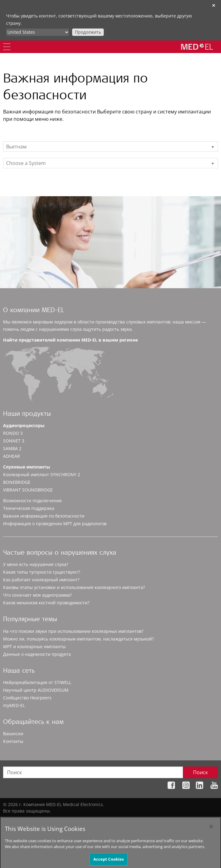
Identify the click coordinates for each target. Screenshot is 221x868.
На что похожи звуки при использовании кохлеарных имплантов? (73, 631)
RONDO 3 (13, 433)
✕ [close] (214, 5)
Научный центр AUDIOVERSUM (36, 690)
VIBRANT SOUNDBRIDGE (28, 490)
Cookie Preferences (198, 820)
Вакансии (13, 734)
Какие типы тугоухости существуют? (42, 572)
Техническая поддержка (29, 508)
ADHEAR (12, 456)
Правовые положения (153, 820)
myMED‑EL (14, 705)
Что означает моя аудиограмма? (37, 595)
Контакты (13, 741)
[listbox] (110, 147)
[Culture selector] (38, 32)
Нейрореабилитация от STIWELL (37, 682)
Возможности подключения (32, 501)
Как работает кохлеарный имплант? (41, 580)
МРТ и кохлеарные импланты (34, 646)
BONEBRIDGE (17, 482)
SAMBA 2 (12, 448)
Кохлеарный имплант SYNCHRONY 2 (42, 474)
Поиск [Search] (200, 772)
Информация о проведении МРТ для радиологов (55, 524)
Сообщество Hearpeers (27, 698)
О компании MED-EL (34, 311)
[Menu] (7, 47)
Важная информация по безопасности (44, 516)
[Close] (211, 835)
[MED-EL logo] (197, 47)
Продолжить (88, 32)
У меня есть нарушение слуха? (36, 564)
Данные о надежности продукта (37, 654)
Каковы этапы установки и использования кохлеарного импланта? (74, 587)
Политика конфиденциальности (94, 820)
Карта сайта (45, 820)
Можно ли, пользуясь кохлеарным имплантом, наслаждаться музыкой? (78, 639)
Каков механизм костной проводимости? (46, 603)
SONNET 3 (14, 441)
